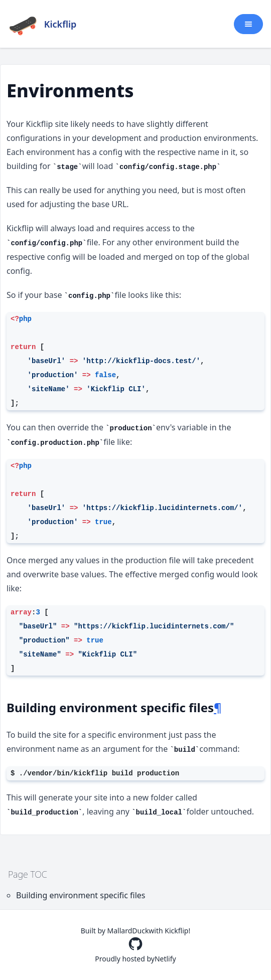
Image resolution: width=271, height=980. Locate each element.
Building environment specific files (81, 895)
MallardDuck (128, 931)
